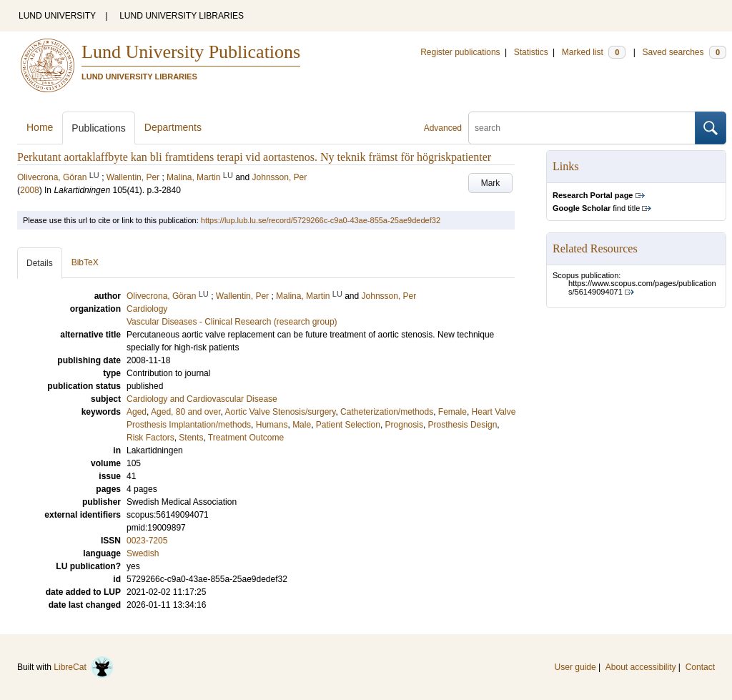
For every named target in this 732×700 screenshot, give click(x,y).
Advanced (443, 128)
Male (302, 425)
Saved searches (684, 52)
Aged (137, 412)
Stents (191, 438)
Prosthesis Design (463, 425)
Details (40, 263)
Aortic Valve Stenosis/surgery (280, 412)
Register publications (460, 52)
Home (40, 127)
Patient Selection (348, 425)
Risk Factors (150, 438)
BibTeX (85, 262)
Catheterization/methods (387, 412)
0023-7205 (147, 541)
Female (452, 412)
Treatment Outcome (246, 438)
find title (596, 208)
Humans (272, 425)
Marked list (594, 52)
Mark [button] (491, 183)
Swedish (143, 553)
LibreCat (84, 667)
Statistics (531, 52)
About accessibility (641, 667)
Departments (173, 127)
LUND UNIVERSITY (57, 16)
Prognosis (404, 425)
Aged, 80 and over (186, 412)
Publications (99, 128)
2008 (30, 190)
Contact (700, 667)
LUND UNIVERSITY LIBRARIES (182, 16)
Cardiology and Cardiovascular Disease (202, 399)
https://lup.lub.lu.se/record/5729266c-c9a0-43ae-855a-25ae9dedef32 (321, 220)
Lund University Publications (191, 52)
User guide (575, 667)
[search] (582, 128)
